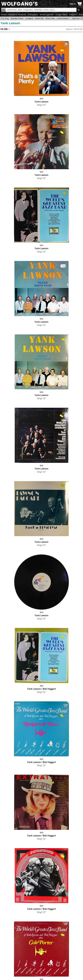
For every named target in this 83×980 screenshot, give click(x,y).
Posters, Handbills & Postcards (14, 15)
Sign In (73, 4)
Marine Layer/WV (47, 15)
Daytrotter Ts (77, 18)
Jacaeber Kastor (17, 18)
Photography (33, 15)
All (3, 10)
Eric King (5, 18)
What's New (50, 18)
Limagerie (29, 18)
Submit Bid (39, 18)
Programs (73, 15)
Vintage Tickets (62, 15)
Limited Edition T (63, 18)
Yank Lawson (10, 23)
